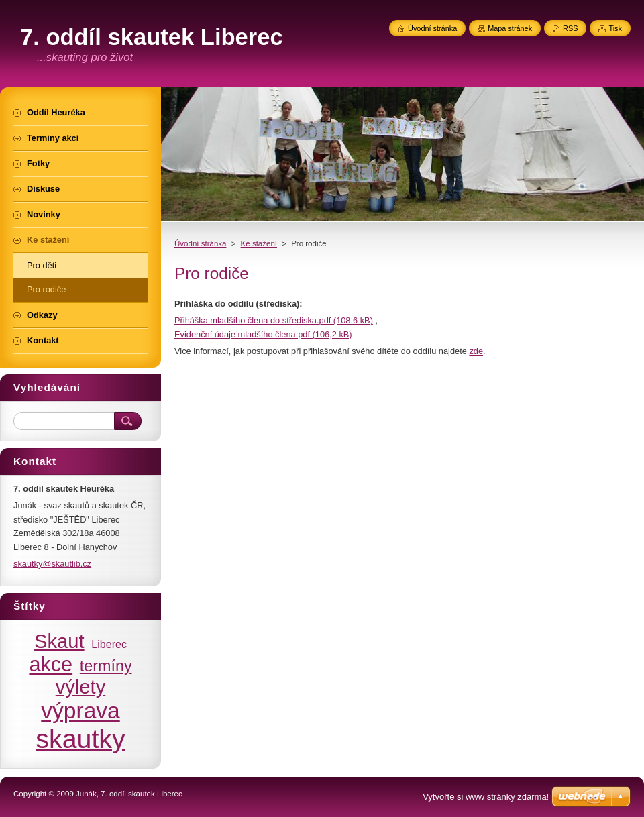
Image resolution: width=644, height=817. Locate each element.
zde (476, 351)
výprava (80, 711)
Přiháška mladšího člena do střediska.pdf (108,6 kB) (274, 320)
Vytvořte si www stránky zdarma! (486, 797)
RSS (570, 28)
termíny (106, 666)
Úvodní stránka (200, 243)
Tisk (615, 28)
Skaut (59, 641)
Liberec (109, 644)
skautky (80, 739)
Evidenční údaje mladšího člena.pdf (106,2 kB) (263, 334)
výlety (81, 687)
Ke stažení (259, 243)
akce (51, 664)
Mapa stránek (510, 28)
